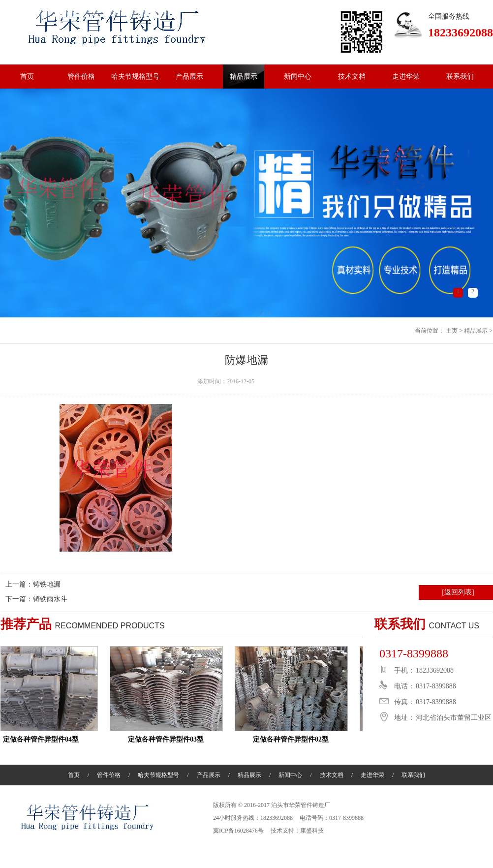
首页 (27, 77)
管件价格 (81, 77)
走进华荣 (406, 77)
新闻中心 (298, 77)
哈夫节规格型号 (135, 77)
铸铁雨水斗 (50, 599)
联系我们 (460, 77)
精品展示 (244, 77)
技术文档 (352, 77)
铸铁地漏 (47, 584)
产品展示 (189, 77)
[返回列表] (458, 592)
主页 (452, 331)
